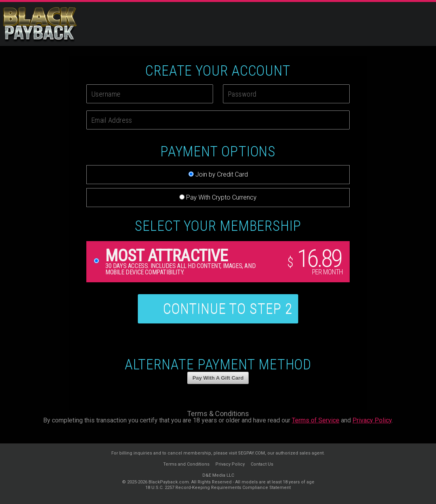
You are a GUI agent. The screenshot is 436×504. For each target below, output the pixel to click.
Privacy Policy (372, 420)
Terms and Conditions (186, 464)
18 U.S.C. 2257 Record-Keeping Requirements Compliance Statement (218, 488)
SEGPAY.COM (251, 453)
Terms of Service (316, 420)
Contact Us (262, 464)
